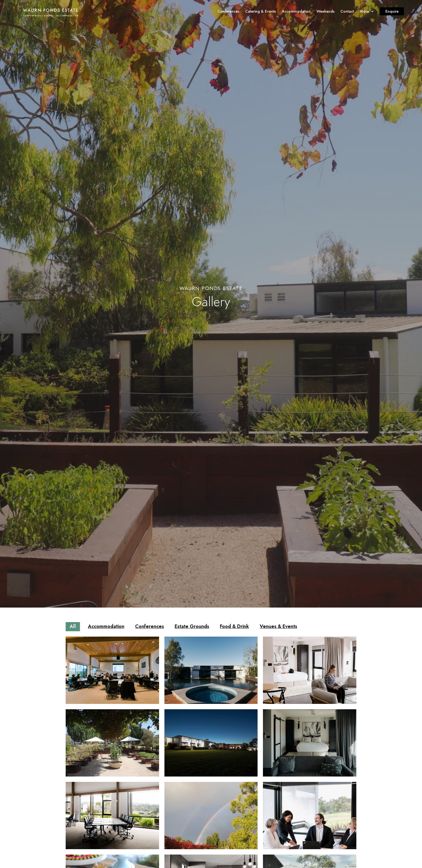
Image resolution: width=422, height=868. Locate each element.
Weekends (326, 12)
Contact (347, 12)
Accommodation (296, 12)
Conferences (228, 12)
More (364, 12)
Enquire (392, 12)
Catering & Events (261, 12)
